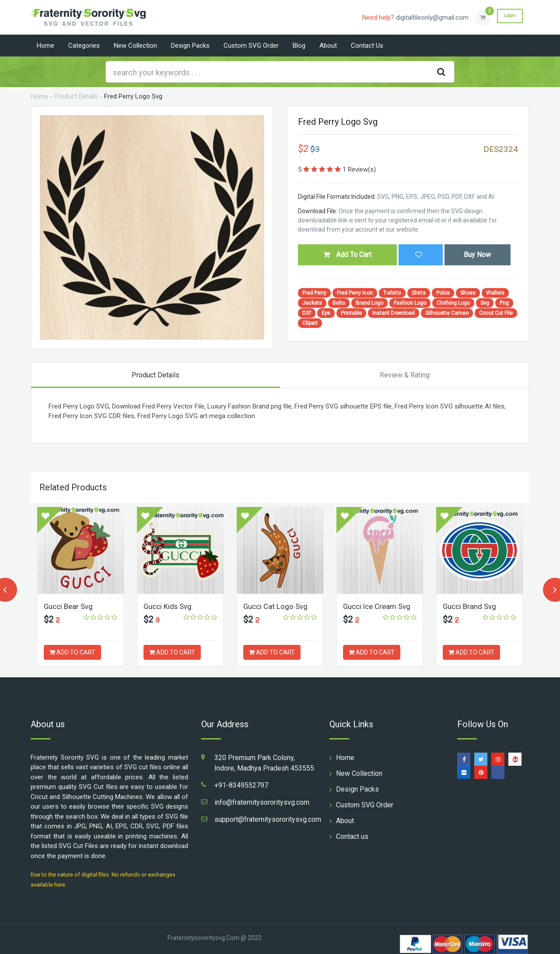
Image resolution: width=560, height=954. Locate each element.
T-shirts (392, 293)
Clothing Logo (453, 303)
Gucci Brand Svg (471, 606)
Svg (485, 303)
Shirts (419, 293)
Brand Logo (369, 303)
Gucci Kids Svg (170, 606)
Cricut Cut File (496, 313)
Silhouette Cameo (447, 313)
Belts (339, 303)
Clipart (310, 323)
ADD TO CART (72, 652)
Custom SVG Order (251, 46)
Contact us (367, 46)
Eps (326, 313)
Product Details (76, 96)
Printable (351, 313)
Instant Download (394, 313)
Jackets (312, 303)
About (328, 46)
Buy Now (477, 255)
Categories (84, 46)
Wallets (495, 293)
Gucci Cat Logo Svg (277, 606)
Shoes (468, 293)
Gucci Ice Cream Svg (379, 606)
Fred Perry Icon (355, 293)
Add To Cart (347, 255)
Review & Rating (405, 375)
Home (45, 46)
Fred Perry (314, 293)
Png (504, 303)
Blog (299, 46)
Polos (443, 293)
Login (507, 17)
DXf (307, 313)
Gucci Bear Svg (70, 606)
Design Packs (190, 46)
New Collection (135, 46)
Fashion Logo (410, 303)
